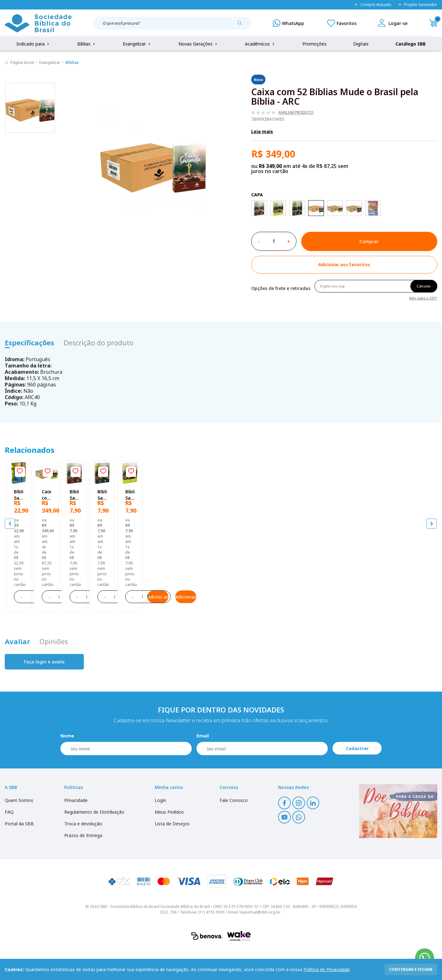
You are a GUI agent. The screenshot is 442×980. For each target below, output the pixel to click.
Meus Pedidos (169, 843)
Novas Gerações (198, 44)
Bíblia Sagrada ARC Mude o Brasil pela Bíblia (271, 580)
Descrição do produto (99, 342)
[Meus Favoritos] (342, 23)
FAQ (9, 843)
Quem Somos (19, 831)
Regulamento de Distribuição (94, 843)
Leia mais (262, 131)
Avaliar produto (296, 113)
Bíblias (87, 44)
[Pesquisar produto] (242, 25)
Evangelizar (137, 44)
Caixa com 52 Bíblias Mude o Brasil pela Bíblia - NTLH (164, 580)
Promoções (314, 44)
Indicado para (33, 44)
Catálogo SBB (411, 44)
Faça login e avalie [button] (44, 693)
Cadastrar (357, 779)
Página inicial (22, 62)
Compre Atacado (373, 5)
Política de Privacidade (327, 969)
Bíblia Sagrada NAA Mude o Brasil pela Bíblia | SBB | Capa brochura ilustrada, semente (380, 580)
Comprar (369, 241)
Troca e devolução (83, 855)
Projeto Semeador (417, 5)
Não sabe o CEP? (423, 298)
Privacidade (76, 831)
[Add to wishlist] (344, 265)
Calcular (424, 286)
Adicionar (84, 623)
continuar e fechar (411, 969)
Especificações (29, 342)
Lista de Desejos (172, 855)
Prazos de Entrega (83, 866)
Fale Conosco (234, 831)
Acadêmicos (260, 44)
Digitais (361, 44)
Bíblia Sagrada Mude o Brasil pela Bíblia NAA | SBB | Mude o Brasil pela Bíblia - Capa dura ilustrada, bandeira (56, 580)
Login (160, 831)
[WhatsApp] (288, 23)
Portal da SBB (19, 855)
